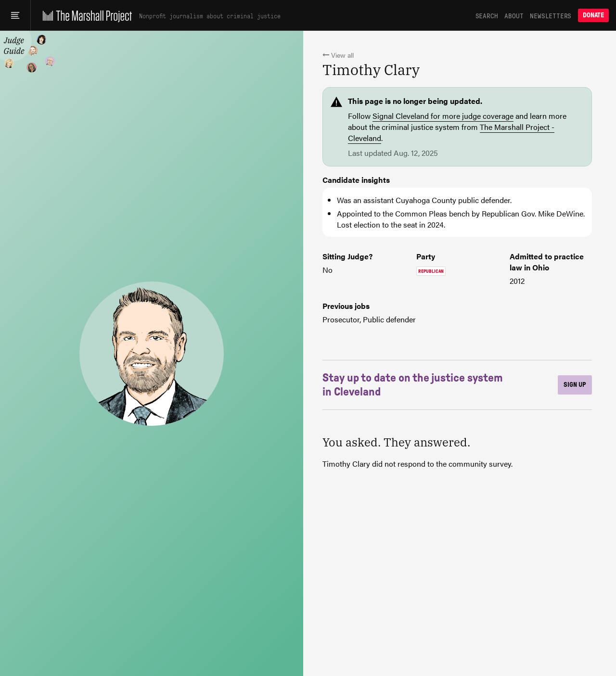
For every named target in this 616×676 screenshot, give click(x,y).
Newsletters (551, 15)
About (514, 15)
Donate (593, 15)
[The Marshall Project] (85, 15)
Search (487, 15)
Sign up (575, 385)
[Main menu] (15, 15)
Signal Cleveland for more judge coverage (443, 116)
